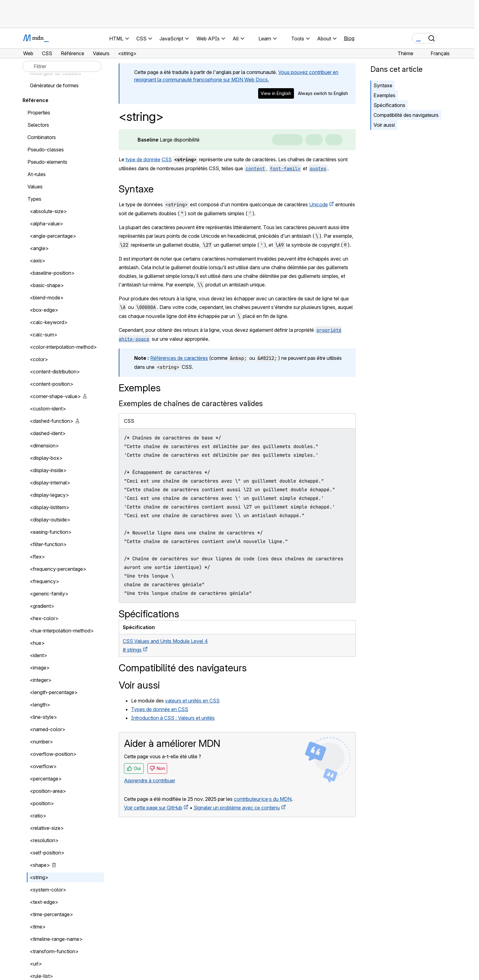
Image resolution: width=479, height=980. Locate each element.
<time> (38, 927)
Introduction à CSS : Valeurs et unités (173, 718)
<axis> (38, 261)
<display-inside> (48, 470)
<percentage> (46, 779)
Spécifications (389, 105)
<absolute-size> (48, 211)
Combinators (42, 137)
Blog (349, 38)
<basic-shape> (47, 285)
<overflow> (43, 766)
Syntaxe (383, 85)
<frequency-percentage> (58, 569)
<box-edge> (44, 310)
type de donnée (143, 159)
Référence (35, 100)
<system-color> (48, 890)
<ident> (39, 655)
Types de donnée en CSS (160, 709)
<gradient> (42, 606)
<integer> (41, 680)
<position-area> (48, 791)
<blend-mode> (47, 298)
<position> (42, 803)
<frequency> (45, 581)
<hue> (37, 643)
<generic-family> (49, 594)
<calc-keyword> (49, 322)
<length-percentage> (54, 692)
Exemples (384, 95)
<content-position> (52, 384)
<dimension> (44, 446)
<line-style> (43, 717)
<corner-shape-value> (55, 396)
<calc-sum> (44, 335)
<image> (40, 668)
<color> (39, 359)
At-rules (37, 174)
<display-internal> (50, 483)
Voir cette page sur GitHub (153, 808)
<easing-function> (51, 532)
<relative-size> (47, 828)
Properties (39, 113)
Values (35, 187)
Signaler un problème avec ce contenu (237, 808)
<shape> (40, 865)
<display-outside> (50, 520)
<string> (39, 877)
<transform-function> (54, 951)
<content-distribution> (55, 372)
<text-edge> (44, 902)
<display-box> (46, 458)
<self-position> (47, 853)
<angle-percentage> (53, 236)
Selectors (38, 125)
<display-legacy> (50, 495)
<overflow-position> (53, 754)
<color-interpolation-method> (63, 347)
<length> (40, 705)
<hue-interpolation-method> (62, 631)
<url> (36, 964)
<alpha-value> (47, 224)
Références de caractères (179, 358)
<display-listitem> (50, 507)
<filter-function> (48, 544)
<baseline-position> (52, 273)
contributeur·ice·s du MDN (263, 799)
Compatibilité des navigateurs (406, 115)
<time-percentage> (52, 914)
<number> (41, 742)
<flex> (37, 557)
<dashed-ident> (48, 433)
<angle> (39, 248)
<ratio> (38, 816)
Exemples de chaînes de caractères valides (191, 404)
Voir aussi (384, 125)
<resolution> (44, 840)
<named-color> (48, 729)
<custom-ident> (48, 409)
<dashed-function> (52, 421)
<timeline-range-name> (56, 939)
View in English (276, 93)
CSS (167, 159)
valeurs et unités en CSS (192, 701)
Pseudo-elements (47, 162)
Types (34, 199)
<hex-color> (44, 618)
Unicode (318, 204)
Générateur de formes (54, 85)
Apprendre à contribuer (150, 780)
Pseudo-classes (46, 150)
